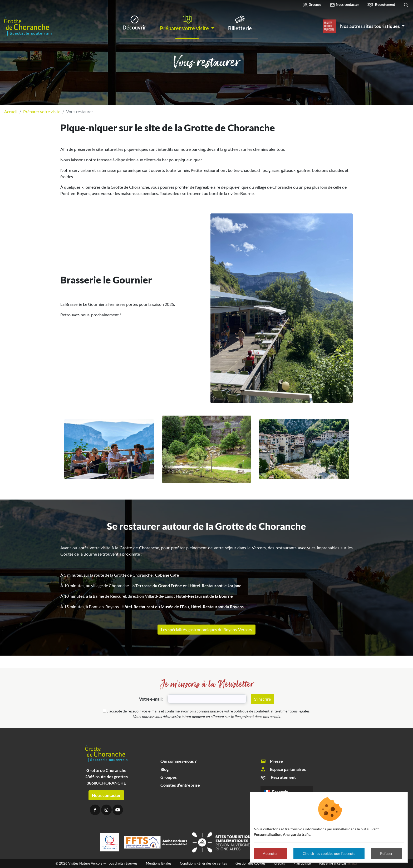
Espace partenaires (283, 769)
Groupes (312, 5)
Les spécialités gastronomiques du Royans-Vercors (206, 629)
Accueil (11, 111)
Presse (272, 761)
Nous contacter (344, 5)
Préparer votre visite (42, 111)
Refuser (386, 853)
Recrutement (381, 5)
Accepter (270, 853)
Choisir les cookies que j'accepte (329, 853)
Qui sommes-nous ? (178, 761)
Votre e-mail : (151, 699)
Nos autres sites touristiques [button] (370, 26)
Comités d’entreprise (180, 785)
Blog (164, 769)
